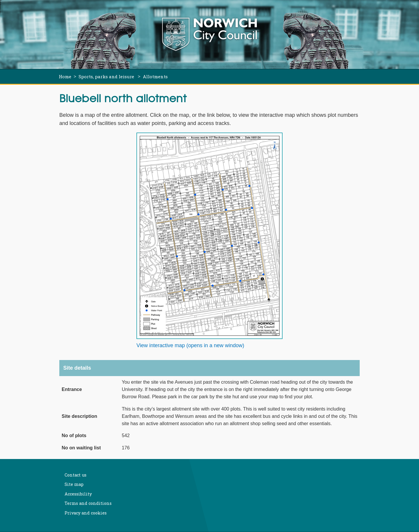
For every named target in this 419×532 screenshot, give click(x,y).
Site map (74, 484)
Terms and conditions (88, 503)
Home (65, 77)
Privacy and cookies (86, 513)
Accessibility (78, 494)
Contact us (76, 475)
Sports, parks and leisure (107, 77)
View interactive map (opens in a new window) (190, 345)
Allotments (155, 77)
